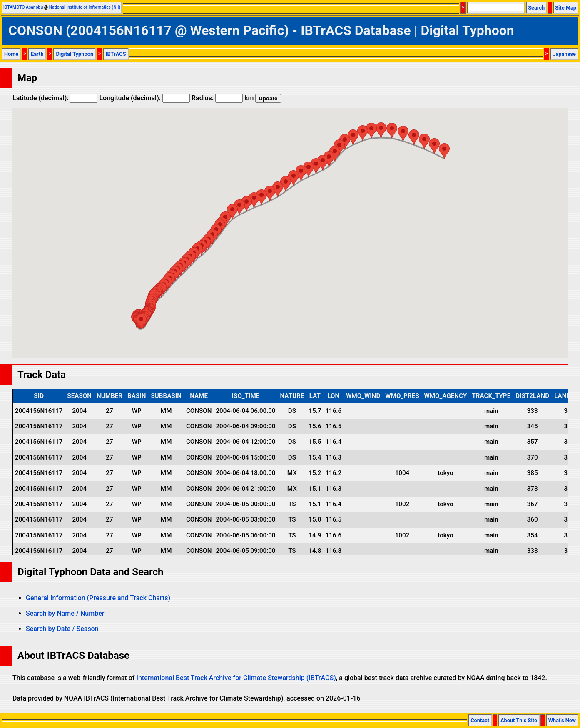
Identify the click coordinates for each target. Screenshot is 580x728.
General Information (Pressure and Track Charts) (98, 598)
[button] (141, 321)
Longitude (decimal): (144, 98)
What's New (562, 720)
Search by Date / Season (62, 629)
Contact (480, 720)
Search (536, 8)
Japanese (564, 54)
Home (11, 54)
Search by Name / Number (65, 613)
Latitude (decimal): (55, 98)
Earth (37, 54)
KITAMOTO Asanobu (23, 7)
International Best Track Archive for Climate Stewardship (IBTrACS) (236, 678)
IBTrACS (116, 54)
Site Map (566, 8)
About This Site (519, 720)
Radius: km (223, 98)
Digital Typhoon (75, 54)
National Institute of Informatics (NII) (85, 7)
